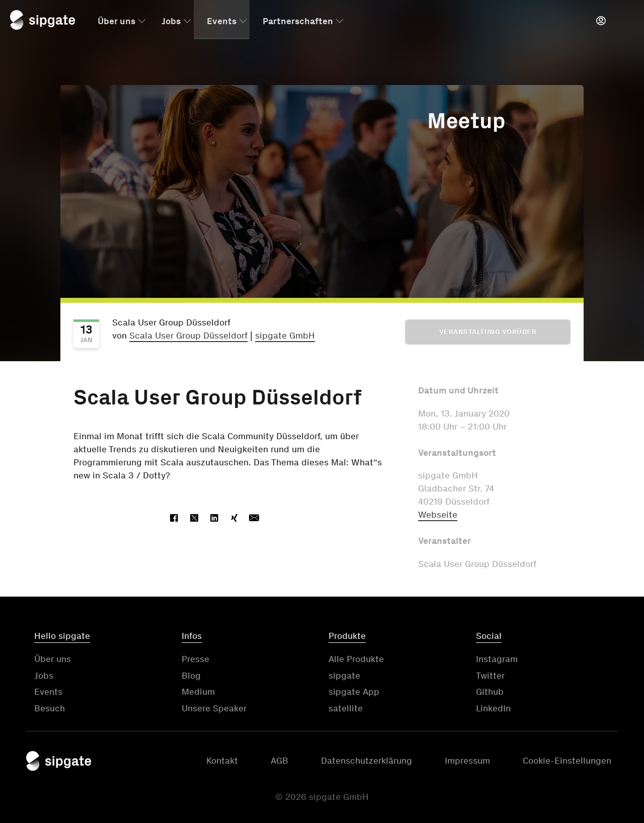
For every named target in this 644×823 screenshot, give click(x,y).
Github (490, 692)
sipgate (344, 676)
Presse (195, 659)
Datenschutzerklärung (367, 761)
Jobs (171, 22)
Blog (191, 676)
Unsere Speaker (214, 708)
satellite (346, 708)
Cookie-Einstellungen (567, 761)
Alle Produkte (356, 659)
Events (222, 22)
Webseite (438, 515)
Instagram (497, 659)
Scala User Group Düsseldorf (188, 336)
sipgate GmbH (285, 336)
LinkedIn (493, 708)
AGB (279, 761)
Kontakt (222, 761)
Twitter (490, 676)
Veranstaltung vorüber (488, 332)
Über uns (116, 22)
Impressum (467, 761)
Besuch (50, 708)
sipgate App (354, 692)
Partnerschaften (298, 22)
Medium (198, 692)
